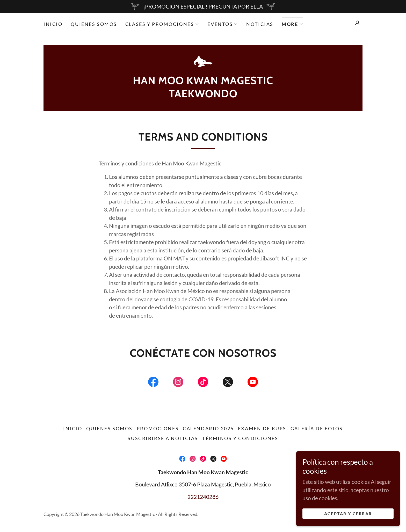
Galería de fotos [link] (317, 428)
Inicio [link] (53, 24)
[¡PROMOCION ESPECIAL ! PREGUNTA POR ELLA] (203, 6)
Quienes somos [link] (94, 24)
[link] (203, 61)
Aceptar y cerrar (348, 513)
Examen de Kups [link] (262, 428)
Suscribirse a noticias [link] (163, 438)
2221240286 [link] (203, 497)
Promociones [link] (158, 428)
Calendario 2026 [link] (208, 428)
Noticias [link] (260, 24)
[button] (162, 24)
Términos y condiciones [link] (240, 438)
